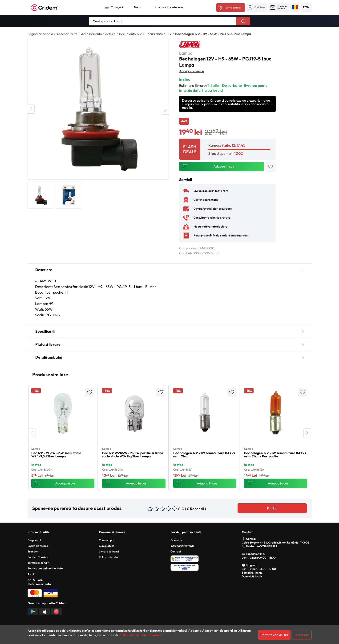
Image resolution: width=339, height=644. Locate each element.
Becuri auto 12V (131, 34)
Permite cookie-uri (274, 635)
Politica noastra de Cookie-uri (140, 635)
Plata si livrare (170, 344)
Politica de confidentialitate (45, 568)
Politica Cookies (38, 557)
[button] (257, 7)
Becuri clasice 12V (159, 34)
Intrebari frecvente (182, 546)
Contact (176, 551)
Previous (31, 109)
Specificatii (170, 331)
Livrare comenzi (109, 551)
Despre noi (34, 540)
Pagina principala (40, 34)
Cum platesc (107, 546)
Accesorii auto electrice (98, 34)
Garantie (176, 540)
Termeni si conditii (39, 563)
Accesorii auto (67, 34)
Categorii (117, 7)
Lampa (186, 53)
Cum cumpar (107, 540)
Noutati (139, 7)
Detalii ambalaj (170, 357)
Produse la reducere (169, 7)
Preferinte (301, 635)
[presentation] (32, 433)
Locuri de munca (38, 546)
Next (165, 110)
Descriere (170, 270)
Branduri (33, 551)
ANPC (31, 574)
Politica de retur (109, 557)
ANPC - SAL (35, 580)
